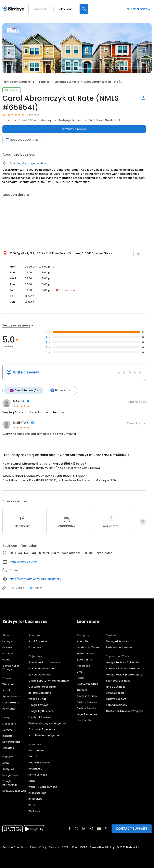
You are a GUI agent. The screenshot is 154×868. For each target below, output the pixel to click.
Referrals (8, 653)
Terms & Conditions (15, 847)
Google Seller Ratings (11, 667)
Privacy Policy (38, 847)
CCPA (84, 847)
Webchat (8, 684)
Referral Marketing (40, 692)
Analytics (8, 768)
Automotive (36, 750)
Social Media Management (45, 735)
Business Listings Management (48, 723)
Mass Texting (11, 702)
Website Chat (37, 698)
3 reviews (33, 115)
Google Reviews (38, 704)
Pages (6, 659)
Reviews (8, 647)
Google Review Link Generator (125, 674)
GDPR (65, 847)
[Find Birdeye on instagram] (91, 828)
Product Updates (88, 683)
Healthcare (35, 768)
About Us (83, 641)
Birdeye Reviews (87, 702)
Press (80, 677)
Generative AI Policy (102, 847)
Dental (33, 756)
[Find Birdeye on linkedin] (84, 828)
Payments (9, 708)
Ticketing (8, 747)
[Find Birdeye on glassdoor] (106, 828)
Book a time (85, 659)
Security (54, 847)
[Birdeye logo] (14, 9)
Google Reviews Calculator (123, 662)
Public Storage (37, 792)
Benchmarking (11, 741)
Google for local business (44, 662)
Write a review (139, 9)
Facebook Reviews (40, 717)
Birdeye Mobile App (14, 790)
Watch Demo (85, 653)
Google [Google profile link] (18, 587)
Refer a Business (116, 704)
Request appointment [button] (24, 561)
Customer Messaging (42, 686)
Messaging (9, 723)
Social (6, 690)
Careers (82, 689)
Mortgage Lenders (67, 82)
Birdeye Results (87, 708)
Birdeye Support (116, 698)
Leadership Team (88, 647)
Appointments (12, 696)
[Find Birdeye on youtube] (99, 828)
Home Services (38, 774)
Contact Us (84, 720)
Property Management (43, 786)
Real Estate (36, 798)
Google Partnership (10, 782)
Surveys (7, 729)
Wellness (34, 811)
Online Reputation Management (49, 680)
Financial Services (39, 762)
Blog (80, 671)
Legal (32, 780)
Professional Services (119, 647)
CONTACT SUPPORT (132, 828)
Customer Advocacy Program (125, 710)
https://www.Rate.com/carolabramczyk (36, 578)
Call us (14, 570)
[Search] (84, 9)
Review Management (42, 668)
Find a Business (116, 686)
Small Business (38, 641)
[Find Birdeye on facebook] (69, 828)
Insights (8, 735)
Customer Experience (42, 729)
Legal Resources (87, 714)
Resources (84, 665)
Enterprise (35, 647)
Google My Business (41, 710)
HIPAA (74, 847)
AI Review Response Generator (125, 668)
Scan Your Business (118, 680)
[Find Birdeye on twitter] (77, 828)
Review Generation (40, 674)
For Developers (115, 692)
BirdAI (6, 762)
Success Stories (87, 695)
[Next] (143, 521)
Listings (7, 641)
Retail (32, 804)
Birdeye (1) (59, 390)
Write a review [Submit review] (74, 129)
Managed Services (117, 641)
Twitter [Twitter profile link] (36, 587)
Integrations (10, 774)
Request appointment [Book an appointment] (24, 140)
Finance (44, 82)
